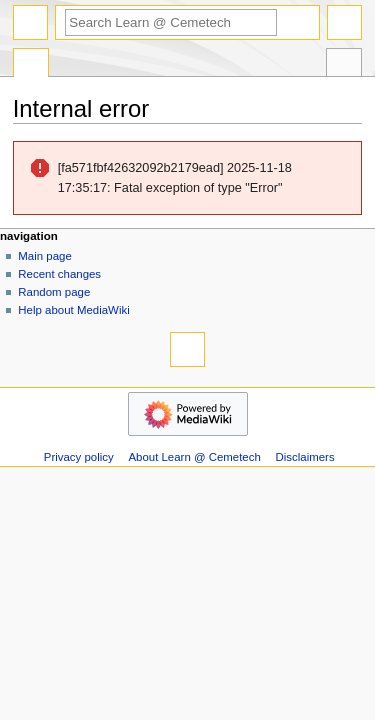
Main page (45, 256)
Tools (344, 65)
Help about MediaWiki (73, 310)
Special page (31, 65)
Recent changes (59, 274)
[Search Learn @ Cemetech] (171, 22)
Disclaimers (305, 457)
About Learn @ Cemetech (195, 457)
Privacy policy (79, 457)
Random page (54, 292)
